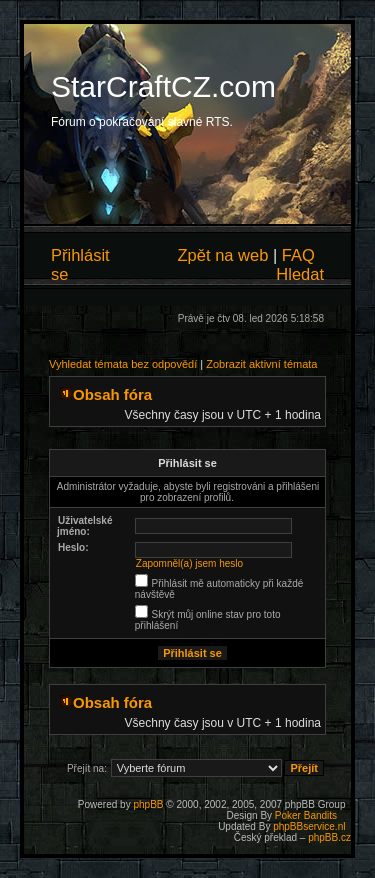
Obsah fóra (112, 394)
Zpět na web (223, 255)
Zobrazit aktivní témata (261, 364)
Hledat (300, 274)
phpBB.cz (329, 837)
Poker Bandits (306, 815)
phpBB (148, 804)
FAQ (298, 255)
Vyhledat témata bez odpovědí (123, 364)
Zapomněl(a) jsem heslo (189, 563)
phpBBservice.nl (309, 826)
